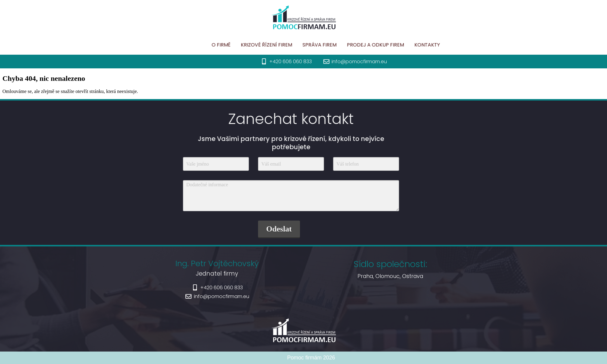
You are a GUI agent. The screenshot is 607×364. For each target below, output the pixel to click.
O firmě (248, 45)
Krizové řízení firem (293, 45)
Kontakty (454, 45)
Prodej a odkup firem (402, 45)
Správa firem (346, 45)
